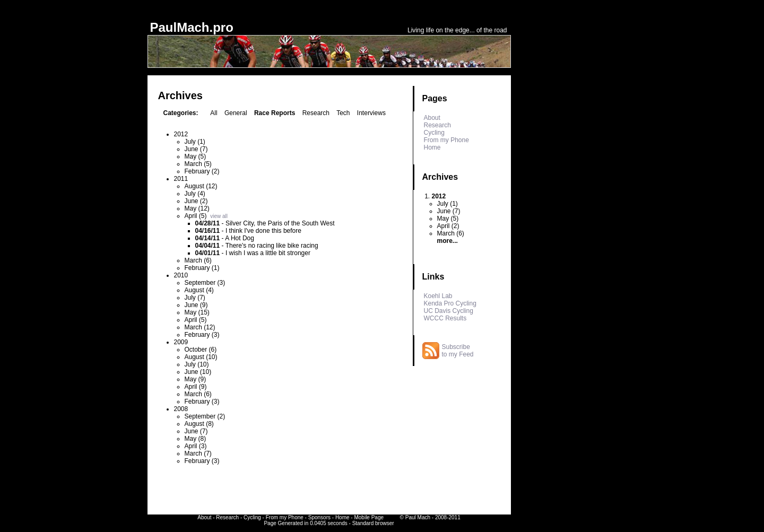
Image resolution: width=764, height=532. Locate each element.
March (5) (198, 164)
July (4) (195, 194)
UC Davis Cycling (449, 311)
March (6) (198, 260)
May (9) (196, 379)
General (236, 113)
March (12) (200, 327)
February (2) (202, 171)
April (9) (196, 387)
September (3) (205, 283)
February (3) (202, 335)
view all (219, 216)
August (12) (201, 186)
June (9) (196, 305)
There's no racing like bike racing (272, 246)
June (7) (196, 149)
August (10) (201, 357)
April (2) (448, 226)
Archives (440, 177)
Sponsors (319, 517)
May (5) (196, 156)
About (432, 118)
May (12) (197, 208)
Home (432, 147)
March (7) (198, 453)
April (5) (196, 216)
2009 (181, 342)
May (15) (197, 312)
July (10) (197, 364)
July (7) (195, 298)
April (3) (196, 446)
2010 (181, 275)
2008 (181, 409)
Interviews (371, 113)
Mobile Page (369, 517)
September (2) (205, 416)
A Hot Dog (240, 238)
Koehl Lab (438, 296)
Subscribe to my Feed (458, 351)
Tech (343, 113)
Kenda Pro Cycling (450, 303)
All (214, 113)
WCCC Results (445, 318)
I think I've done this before (263, 231)
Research (316, 113)
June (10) (198, 372)
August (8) (199, 424)
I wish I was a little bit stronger (268, 253)
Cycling (434, 133)
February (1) (202, 268)
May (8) (196, 439)
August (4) (199, 290)
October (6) (201, 350)
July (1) (195, 142)
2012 (181, 134)
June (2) (196, 201)
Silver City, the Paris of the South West (280, 223)
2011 (181, 179)
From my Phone (446, 140)
